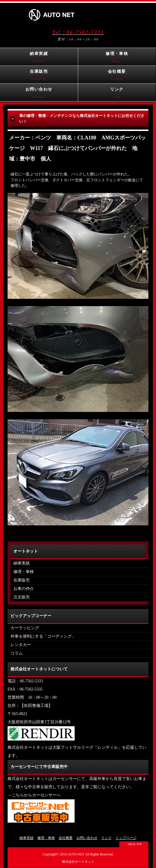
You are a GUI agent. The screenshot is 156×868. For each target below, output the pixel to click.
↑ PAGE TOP (134, 844)
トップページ (126, 838)
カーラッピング (25, 628)
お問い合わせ (39, 94)
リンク (117, 94)
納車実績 (39, 58)
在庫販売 (39, 76)
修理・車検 (117, 58)
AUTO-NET (76, 854)
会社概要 (117, 76)
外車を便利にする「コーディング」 (43, 636)
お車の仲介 (24, 589)
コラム (17, 653)
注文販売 (22, 597)
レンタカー (21, 645)
